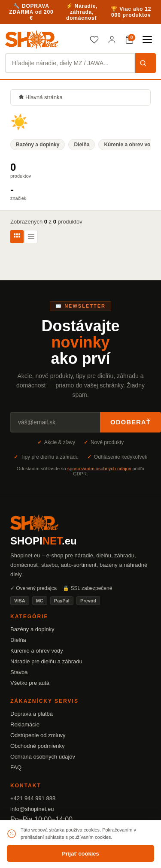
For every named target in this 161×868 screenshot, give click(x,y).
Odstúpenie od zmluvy (38, 735)
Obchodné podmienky (37, 746)
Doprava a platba (32, 714)
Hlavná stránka (41, 97)
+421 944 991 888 (33, 798)
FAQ (16, 767)
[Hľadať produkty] (70, 63)
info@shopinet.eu (32, 809)
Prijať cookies (80, 854)
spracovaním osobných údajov (99, 469)
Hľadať (143, 63)
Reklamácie (25, 724)
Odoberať (131, 422)
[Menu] (147, 39)
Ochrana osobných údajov (43, 757)
